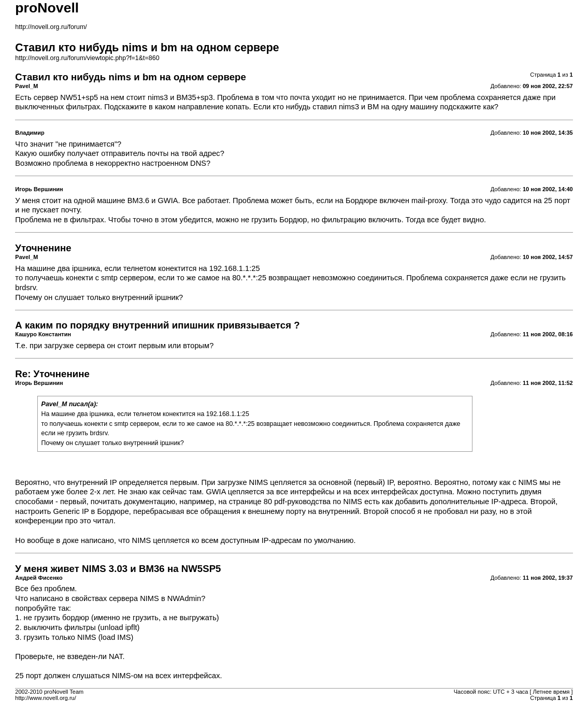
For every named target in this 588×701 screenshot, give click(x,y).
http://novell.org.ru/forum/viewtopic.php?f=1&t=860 (87, 58)
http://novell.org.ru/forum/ (51, 27)
